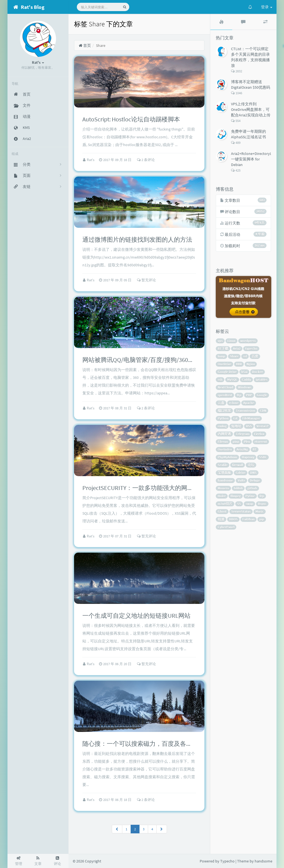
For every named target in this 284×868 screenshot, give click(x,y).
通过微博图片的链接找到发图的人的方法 (137, 239)
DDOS (233, 519)
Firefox (259, 434)
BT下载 (223, 349)
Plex (247, 442)
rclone (234, 403)
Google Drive (227, 372)
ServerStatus (241, 511)
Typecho (227, 861)
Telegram (243, 434)
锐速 (221, 519)
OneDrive (225, 364)
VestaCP (263, 426)
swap (249, 504)
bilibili (238, 488)
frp (262, 496)
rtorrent (261, 442)
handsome (225, 480)
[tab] (221, 22)
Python (223, 418)
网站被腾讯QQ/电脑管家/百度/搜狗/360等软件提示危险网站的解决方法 (178, 360)
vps (220, 341)
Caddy (246, 380)
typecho (251, 349)
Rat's (91, 160)
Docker (258, 372)
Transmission (245, 411)
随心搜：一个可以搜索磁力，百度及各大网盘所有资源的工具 (165, 744)
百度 (255, 356)
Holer (222, 496)
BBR (239, 364)
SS (239, 504)
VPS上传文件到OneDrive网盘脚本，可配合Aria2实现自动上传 (251, 109)
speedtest (225, 395)
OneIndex (225, 449)
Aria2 (237, 349)
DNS (253, 473)
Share (234, 356)
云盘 (221, 403)
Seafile (223, 465)
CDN (263, 411)
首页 (85, 45)
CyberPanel (226, 527)
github (252, 488)
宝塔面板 (224, 473)
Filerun (223, 442)
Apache (249, 403)
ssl (245, 356)
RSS (249, 426)
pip (262, 519)
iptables (262, 380)
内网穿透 (224, 434)
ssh (220, 380)
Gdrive (241, 473)
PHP (249, 395)
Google (262, 395)
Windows (245, 387)
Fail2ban (248, 519)
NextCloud (225, 387)
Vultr (241, 480)
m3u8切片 (225, 504)
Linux (231, 341)
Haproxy (248, 457)
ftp (239, 395)
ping (236, 442)
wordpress (248, 341)
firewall (238, 465)
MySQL (232, 380)
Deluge (255, 480)
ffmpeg (236, 496)
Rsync (262, 504)
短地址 (236, 426)
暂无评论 (146, 280)
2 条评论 (146, 160)
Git (235, 418)
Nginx (251, 364)
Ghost (222, 511)
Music (260, 511)
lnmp (221, 356)
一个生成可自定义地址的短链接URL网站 (136, 616)
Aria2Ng (242, 449)
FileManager (251, 418)
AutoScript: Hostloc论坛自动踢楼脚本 (131, 119)
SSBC (263, 457)
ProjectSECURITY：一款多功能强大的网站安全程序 (150, 488)
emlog (222, 426)
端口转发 (224, 411)
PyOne (250, 496)
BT (255, 449)
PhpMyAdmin (227, 457)
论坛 (251, 465)
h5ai (244, 372)
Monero (223, 488)
